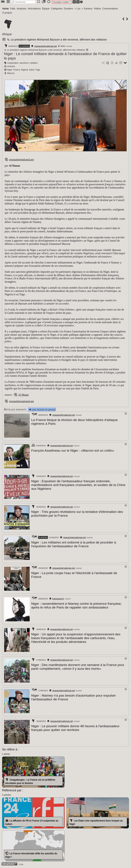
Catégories (57, 9)
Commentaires (110, 9)
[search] (23, 2)
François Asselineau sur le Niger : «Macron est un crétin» (73, 451)
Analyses (22, 9)
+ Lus (78, 9)
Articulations (34, 9)
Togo (38, 70)
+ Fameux (87, 9)
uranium (11, 66)
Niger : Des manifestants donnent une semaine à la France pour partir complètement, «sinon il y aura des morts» (78, 667)
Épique (46, 9)
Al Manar (23, 395)
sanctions (24, 63)
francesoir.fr (58, 599)
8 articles (43, 537)
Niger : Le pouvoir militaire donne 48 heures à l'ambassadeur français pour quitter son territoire (75, 728)
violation (34, 63)
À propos (7, 13)
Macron (11, 73)
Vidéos (97, 9)
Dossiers (68, 9)
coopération (13, 63)
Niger (10, 70)
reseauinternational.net (46, 46)
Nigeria (24, 70)
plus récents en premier (42, 410)
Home (6, 9)
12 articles (24, 46)
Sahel (32, 70)
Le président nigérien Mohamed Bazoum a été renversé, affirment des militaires (57, 40)
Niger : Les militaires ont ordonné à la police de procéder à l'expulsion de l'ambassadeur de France (74, 544)
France (17, 70)
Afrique (7, 34)
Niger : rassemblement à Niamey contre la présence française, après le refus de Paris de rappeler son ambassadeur (77, 605)
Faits (13, 9)
